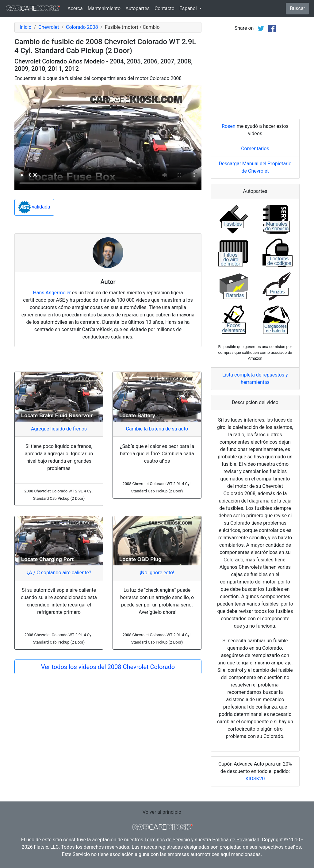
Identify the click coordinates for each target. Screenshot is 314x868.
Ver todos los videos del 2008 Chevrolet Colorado (108, 667)
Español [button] (189, 8)
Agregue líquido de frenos (59, 429)
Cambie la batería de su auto (157, 429)
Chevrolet (49, 27)
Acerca (75, 8)
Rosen (229, 126)
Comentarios (255, 149)
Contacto (165, 8)
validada (34, 207)
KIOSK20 (255, 779)
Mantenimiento (104, 8)
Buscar (297, 8)
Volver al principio (162, 812)
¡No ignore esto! (157, 573)
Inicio (25, 27)
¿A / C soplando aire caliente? (59, 573)
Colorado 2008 (82, 27)
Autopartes (138, 8)
